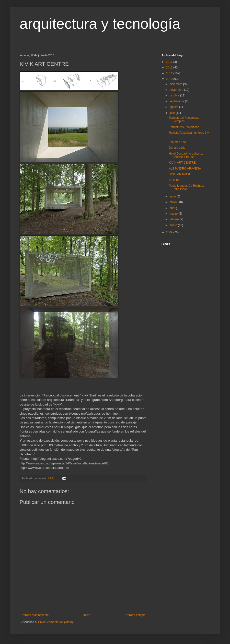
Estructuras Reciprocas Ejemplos (184, 119)
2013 (170, 62)
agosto (174, 107)
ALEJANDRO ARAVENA (185, 169)
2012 (170, 67)
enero (174, 225)
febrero (175, 219)
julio (173, 113)
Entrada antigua (135, 615)
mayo (174, 202)
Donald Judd (177, 148)
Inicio (87, 615)
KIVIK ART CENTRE (182, 163)
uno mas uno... (178, 142)
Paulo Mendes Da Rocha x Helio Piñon (186, 187)
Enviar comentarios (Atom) (56, 622)
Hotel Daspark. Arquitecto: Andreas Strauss (186, 155)
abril (173, 208)
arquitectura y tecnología (100, 24)
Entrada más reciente (35, 615)
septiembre (177, 101)
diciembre (176, 84)
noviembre (177, 90)
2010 (170, 79)
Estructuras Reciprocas (184, 127)
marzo (174, 214)
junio (173, 197)
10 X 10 (174, 180)
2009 (170, 232)
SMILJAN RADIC (180, 174)
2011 (170, 73)
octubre (175, 95)
